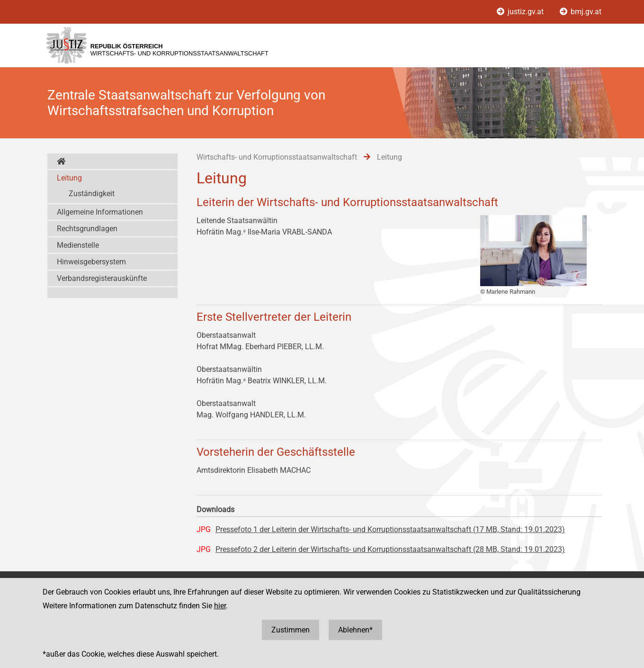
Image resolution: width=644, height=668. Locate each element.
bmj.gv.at (581, 12)
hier (220, 606)
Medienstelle (78, 245)
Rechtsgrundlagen (87, 229)
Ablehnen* (355, 630)
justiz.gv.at (521, 12)
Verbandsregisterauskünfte (102, 278)
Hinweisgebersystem (91, 262)
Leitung (69, 178)
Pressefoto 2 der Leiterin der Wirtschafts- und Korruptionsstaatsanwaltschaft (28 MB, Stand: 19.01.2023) (390, 549)
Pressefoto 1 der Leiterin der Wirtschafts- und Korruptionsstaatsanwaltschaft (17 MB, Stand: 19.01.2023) (390, 529)
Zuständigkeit (92, 194)
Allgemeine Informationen (100, 212)
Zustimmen (291, 630)
